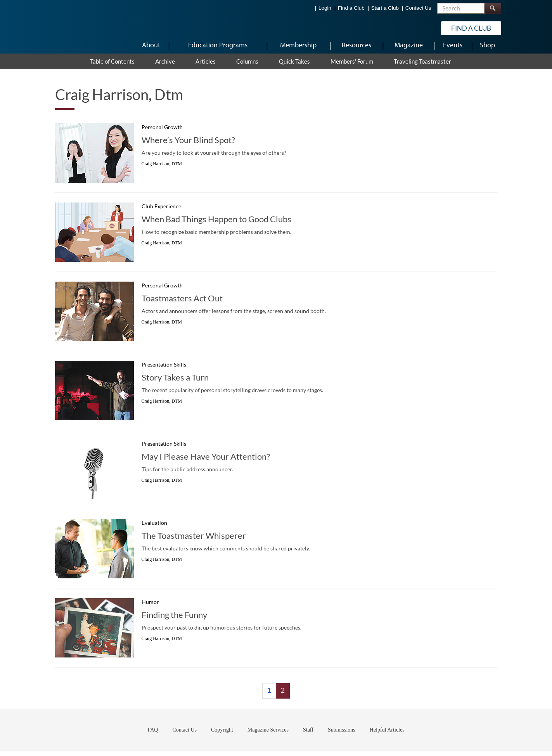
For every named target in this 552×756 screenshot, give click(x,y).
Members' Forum (352, 66)
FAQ (153, 735)
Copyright (222, 735)
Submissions (342, 735)
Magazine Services (268, 735)
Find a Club (351, 8)
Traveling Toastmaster (422, 66)
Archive (165, 66)
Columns (247, 66)
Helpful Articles (387, 735)
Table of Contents (112, 66)
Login (325, 8)
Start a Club (385, 8)
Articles (206, 66)
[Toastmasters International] (77, 28)
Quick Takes (294, 66)
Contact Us (418, 8)
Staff (308, 735)
